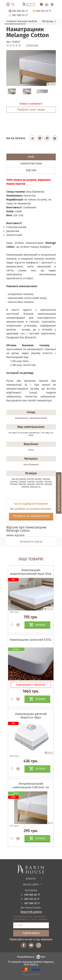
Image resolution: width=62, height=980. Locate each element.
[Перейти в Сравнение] (47, 5)
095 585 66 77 (32, 895)
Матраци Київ (31, 975)
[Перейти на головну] (31, 5)
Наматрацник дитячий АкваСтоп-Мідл (31, 716)
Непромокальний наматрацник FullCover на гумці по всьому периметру (31, 787)
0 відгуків (32, 45)
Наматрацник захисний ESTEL (31, 640)
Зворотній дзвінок (31, 912)
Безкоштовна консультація (59, 493)
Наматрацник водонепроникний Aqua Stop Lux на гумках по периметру (31, 574)
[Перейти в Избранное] (41, 5)
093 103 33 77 (32, 899)
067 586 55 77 (32, 903)
